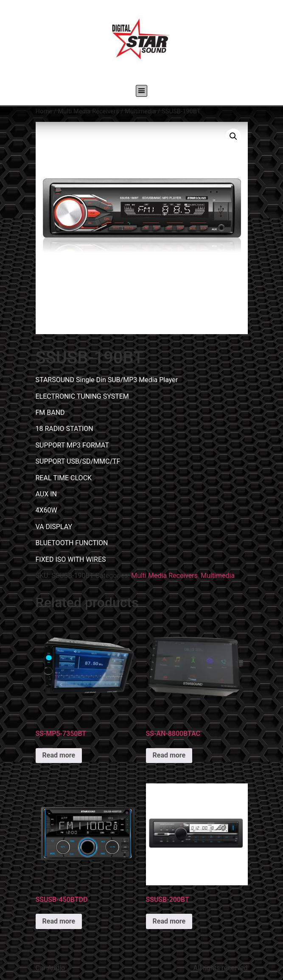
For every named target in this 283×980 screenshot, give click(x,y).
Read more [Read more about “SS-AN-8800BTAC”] (169, 755)
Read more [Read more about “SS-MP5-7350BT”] (59, 755)
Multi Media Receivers (88, 111)
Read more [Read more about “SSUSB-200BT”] (169, 921)
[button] (142, 91)
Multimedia (140, 111)
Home (44, 111)
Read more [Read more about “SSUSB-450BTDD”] (59, 921)
